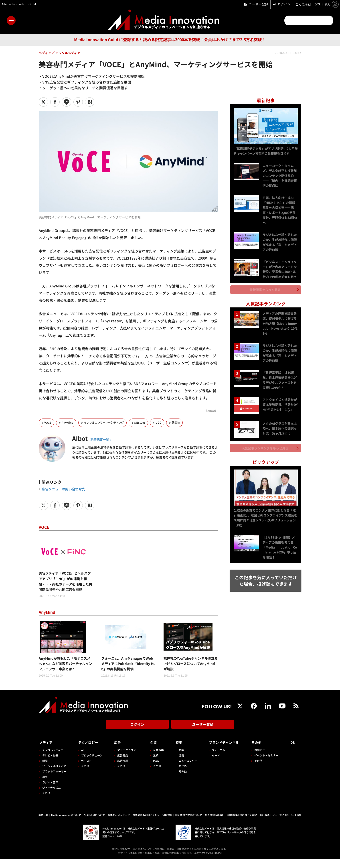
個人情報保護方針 (215, 824)
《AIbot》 (211, 411)
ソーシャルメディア (54, 775)
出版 (45, 786)
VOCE (48, 423)
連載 (179, 764)
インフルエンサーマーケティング (106, 423)
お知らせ (261, 759)
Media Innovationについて (66, 824)
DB (293, 752)
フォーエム (216, 759)
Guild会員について (94, 824)
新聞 (45, 770)
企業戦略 (157, 759)
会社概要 (265, 824)
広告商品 (121, 764)
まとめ (180, 775)
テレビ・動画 (50, 764)
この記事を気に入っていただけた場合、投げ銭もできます (266, 577)
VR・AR (85, 770)
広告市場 (121, 770)
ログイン (137, 735)
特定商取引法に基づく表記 (242, 824)
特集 (177, 752)
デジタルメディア (53, 759)
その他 (46, 802)
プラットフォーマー (54, 780)
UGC (163, 423)
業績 (154, 764)
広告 (116, 752)
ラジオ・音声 (50, 791)
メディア (47, 752)
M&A (154, 770)
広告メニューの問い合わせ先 (65, 489)
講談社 (181, 423)
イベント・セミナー (268, 764)
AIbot (81, 438)
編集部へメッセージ (119, 824)
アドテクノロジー (126, 759)
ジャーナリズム (52, 797)
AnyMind (68, 423)
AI (82, 759)
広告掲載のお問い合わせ (146, 824)
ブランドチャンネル (223, 752)
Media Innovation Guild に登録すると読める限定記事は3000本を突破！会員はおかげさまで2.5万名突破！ (170, 40)
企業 (152, 752)
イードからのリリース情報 (287, 824)
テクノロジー (89, 752)
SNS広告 (144, 423)
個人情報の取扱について (189, 824)
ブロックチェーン (91, 764)
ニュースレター (185, 770)
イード (213, 764)
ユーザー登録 (203, 735)
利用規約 (167, 824)
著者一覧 (43, 824)
